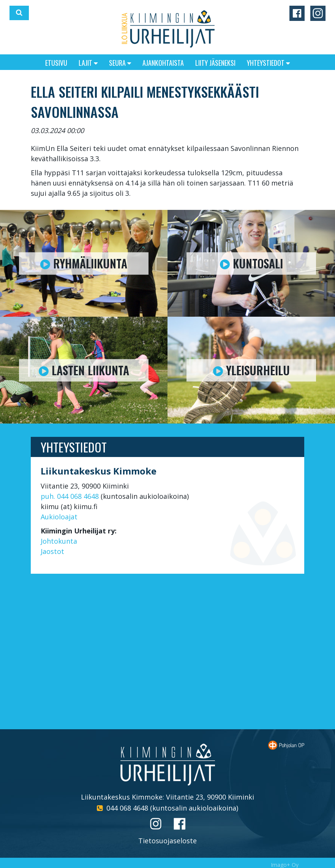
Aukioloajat (59, 517)
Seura (120, 63)
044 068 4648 (127, 808)
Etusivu (56, 63)
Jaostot (52, 551)
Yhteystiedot (268, 63)
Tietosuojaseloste (167, 841)
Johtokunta (59, 541)
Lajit (88, 63)
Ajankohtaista (163, 63)
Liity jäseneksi (215, 63)
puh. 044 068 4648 (70, 496)
